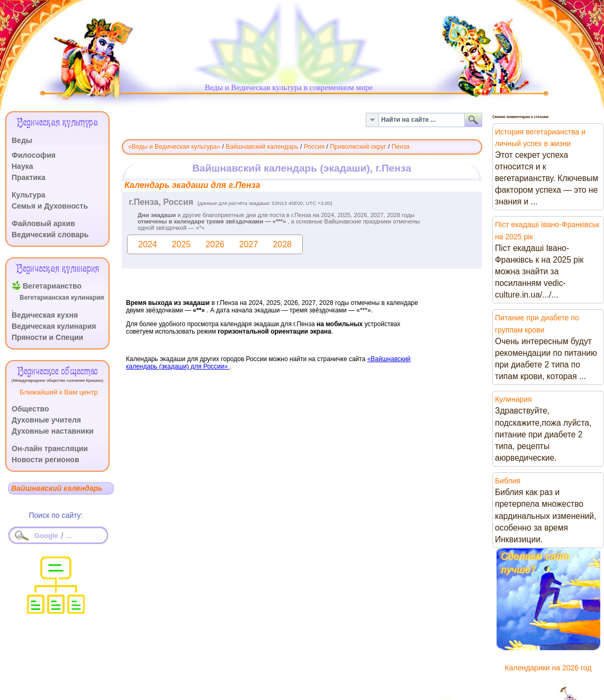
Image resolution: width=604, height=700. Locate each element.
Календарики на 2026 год (548, 668)
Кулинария (513, 399)
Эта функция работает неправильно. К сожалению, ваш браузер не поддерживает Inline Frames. (302, 295)
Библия (508, 481)
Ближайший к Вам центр (59, 392)
